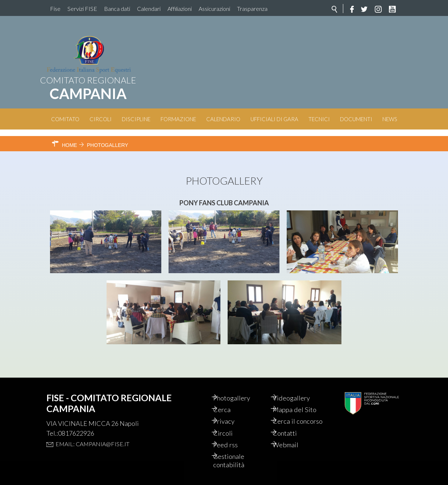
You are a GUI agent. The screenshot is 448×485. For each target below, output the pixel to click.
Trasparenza (252, 9)
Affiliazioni (180, 9)
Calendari (149, 9)
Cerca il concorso (294, 414)
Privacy (232, 410)
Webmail (294, 443)
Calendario (223, 119)
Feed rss (234, 443)
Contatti (293, 431)
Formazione (178, 119)
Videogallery (299, 385)
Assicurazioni (214, 9)
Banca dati (117, 9)
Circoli (101, 119)
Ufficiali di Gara (274, 119)
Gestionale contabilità (237, 460)
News (390, 119)
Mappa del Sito (302, 398)
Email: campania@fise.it (92, 431)
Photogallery (241, 385)
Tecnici (319, 119)
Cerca (230, 398)
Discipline (136, 119)
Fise (55, 9)
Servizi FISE (82, 9)
